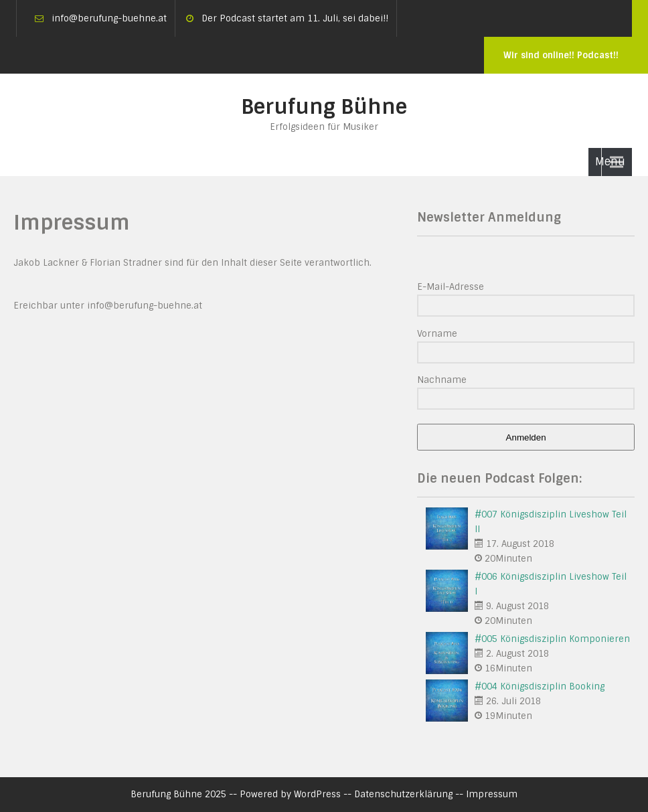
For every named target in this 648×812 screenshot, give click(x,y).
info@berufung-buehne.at (109, 18)
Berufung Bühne (324, 107)
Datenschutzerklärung (403, 794)
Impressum (492, 794)
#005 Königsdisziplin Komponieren (552, 639)
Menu (610, 162)
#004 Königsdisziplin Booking (540, 686)
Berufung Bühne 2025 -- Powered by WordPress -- (242, 794)
